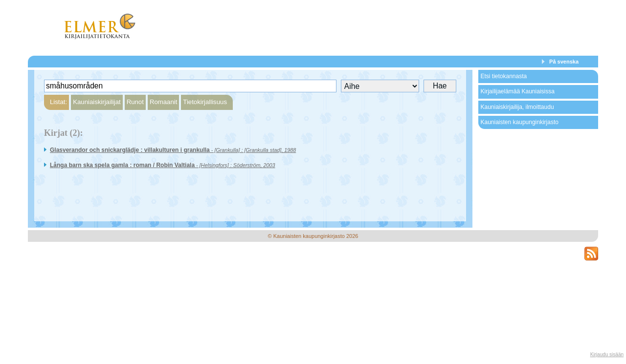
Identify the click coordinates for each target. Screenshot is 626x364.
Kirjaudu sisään (607, 354)
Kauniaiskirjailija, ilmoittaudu (517, 107)
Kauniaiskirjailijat (97, 102)
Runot (135, 102)
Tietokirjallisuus (205, 102)
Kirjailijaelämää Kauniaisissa (517, 91)
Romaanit (163, 102)
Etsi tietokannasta (503, 76)
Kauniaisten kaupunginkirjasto (519, 122)
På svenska (564, 62)
